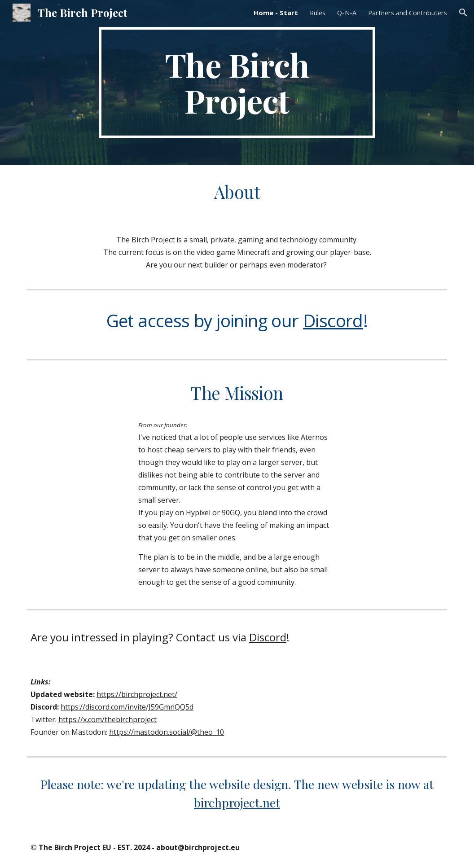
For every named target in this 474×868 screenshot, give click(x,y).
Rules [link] (318, 13)
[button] (463, 13)
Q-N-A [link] (347, 13)
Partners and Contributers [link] (408, 13)
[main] (237, 83)
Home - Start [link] (276, 13)
